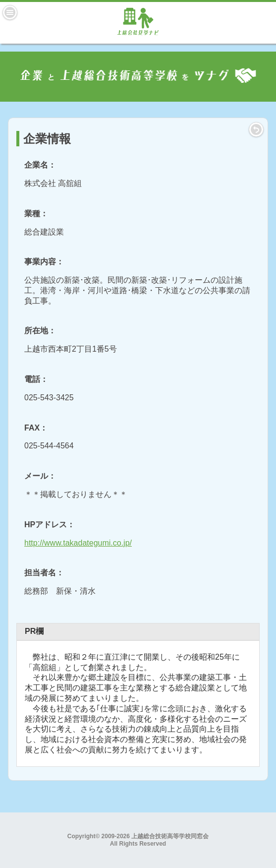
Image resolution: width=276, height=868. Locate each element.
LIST (256, 129)
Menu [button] (10, 12)
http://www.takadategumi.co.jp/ (78, 543)
